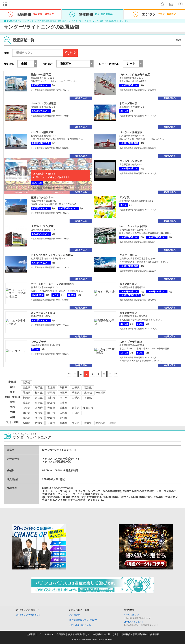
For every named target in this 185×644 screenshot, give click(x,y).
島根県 (39, 413)
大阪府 (51, 408)
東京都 (88, 393)
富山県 (39, 398)
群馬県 (51, 393)
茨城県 (27, 393)
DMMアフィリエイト (134, 622)
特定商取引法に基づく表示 (106, 634)
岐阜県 (27, 403)
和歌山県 (88, 408)
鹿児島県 (100, 423)
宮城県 (51, 388)
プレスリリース (46, 634)
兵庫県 (63, 408)
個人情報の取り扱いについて (83, 620)
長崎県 (51, 423)
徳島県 (27, 418)
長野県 (88, 398)
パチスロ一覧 (75, 21)
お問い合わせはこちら (80, 625)
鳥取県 (27, 413)
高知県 (63, 418)
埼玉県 (63, 393)
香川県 (39, 418)
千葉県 (76, 393)
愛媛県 (51, 418)
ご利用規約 (75, 615)
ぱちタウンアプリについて (28, 615)
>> (116, 374)
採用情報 (155, 634)
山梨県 (76, 398)
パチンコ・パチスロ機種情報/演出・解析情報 (46, 21)
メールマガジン (131, 615)
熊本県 (63, 423)
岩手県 (39, 388)
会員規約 (61, 634)
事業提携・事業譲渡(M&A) (135, 634)
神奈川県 (100, 393)
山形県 (76, 388)
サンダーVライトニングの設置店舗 (100, 21)
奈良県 (76, 408)
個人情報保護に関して (79, 634)
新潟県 (27, 398)
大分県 (76, 423)
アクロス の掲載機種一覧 (57, 462)
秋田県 (63, 388)
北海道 (27, 383)
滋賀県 (27, 408)
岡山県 (51, 413)
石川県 (51, 398)
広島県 (63, 413)
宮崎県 (88, 423)
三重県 (63, 403)
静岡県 (39, 403)
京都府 (39, 408)
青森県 (27, 388)
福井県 (63, 398)
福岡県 (27, 423)
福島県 (88, 388)
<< (69, 374)
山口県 (76, 413)
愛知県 (51, 403)
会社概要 (31, 634)
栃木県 (39, 393)
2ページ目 (124, 21)
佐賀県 (39, 423)
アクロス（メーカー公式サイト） (61, 459)
